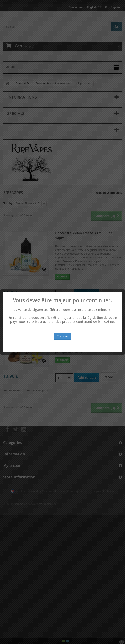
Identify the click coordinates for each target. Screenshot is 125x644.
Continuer (62, 333)
